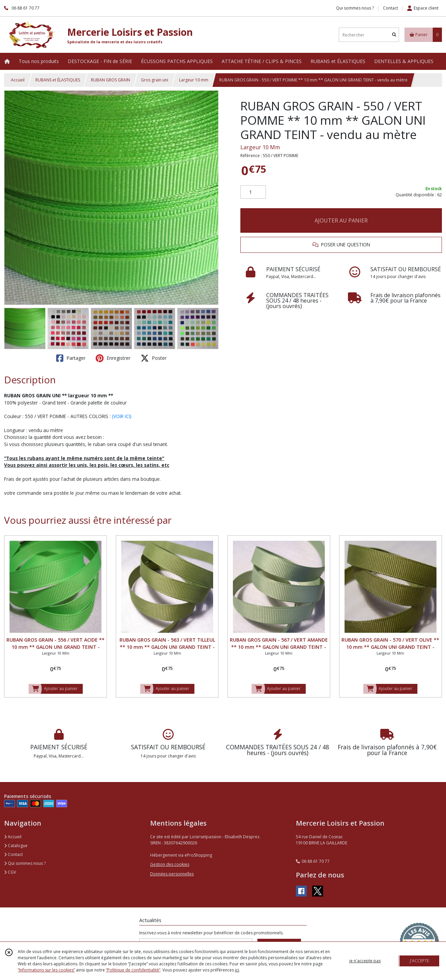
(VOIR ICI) (122, 416)
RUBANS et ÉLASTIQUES (58, 80)
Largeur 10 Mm (260, 147)
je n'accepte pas (365, 961)
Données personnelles (172, 874)
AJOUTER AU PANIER (341, 220)
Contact (391, 8)
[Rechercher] (394, 35)
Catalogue (16, 846)
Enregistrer (113, 358)
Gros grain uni (155, 80)
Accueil (18, 80)
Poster (154, 358)
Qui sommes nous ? (25, 863)
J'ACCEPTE (419, 961)
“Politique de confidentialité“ (133, 970)
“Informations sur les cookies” (46, 970)
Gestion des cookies (170, 864)
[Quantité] (253, 192)
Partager (71, 358)
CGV (10, 872)
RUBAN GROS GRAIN (110, 80)
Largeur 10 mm (194, 80)
